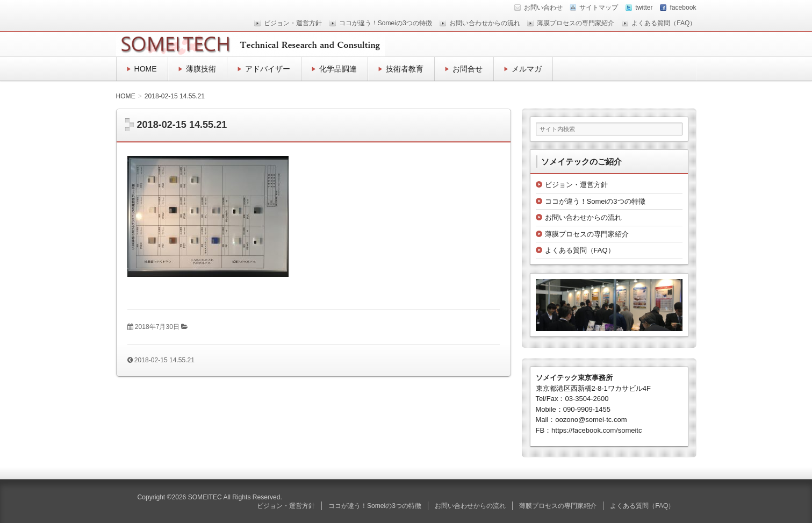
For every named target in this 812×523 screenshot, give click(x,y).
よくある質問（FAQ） (664, 23)
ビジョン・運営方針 (293, 23)
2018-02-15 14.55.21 (164, 360)
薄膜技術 (201, 69)
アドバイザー (268, 69)
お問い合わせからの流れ (485, 23)
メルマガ (527, 69)
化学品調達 (338, 69)
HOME (146, 69)
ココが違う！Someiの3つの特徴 (386, 23)
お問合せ (468, 69)
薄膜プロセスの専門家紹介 (576, 23)
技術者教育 (405, 69)
